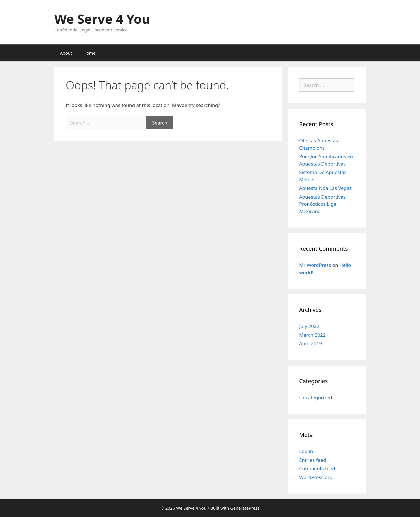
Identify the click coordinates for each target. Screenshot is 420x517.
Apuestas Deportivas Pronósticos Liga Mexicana (322, 204)
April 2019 (310, 343)
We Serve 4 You (102, 19)
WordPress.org (316, 477)
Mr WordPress (315, 265)
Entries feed (313, 460)
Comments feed (317, 468)
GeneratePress (245, 508)
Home (90, 53)
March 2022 (312, 335)
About (66, 53)
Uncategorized (316, 397)
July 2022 (309, 326)
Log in (306, 451)
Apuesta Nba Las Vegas (325, 188)
